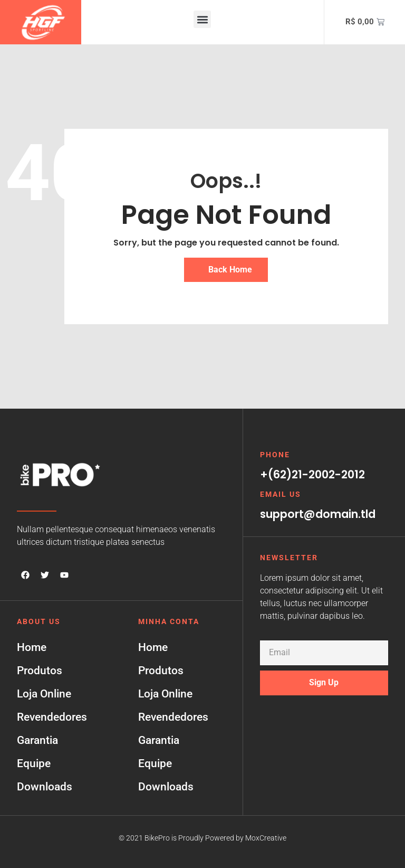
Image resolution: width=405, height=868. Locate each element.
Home (32, 647)
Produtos (40, 671)
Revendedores (52, 717)
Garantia (37, 740)
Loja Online (44, 694)
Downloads (45, 787)
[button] (202, 19)
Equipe (34, 763)
